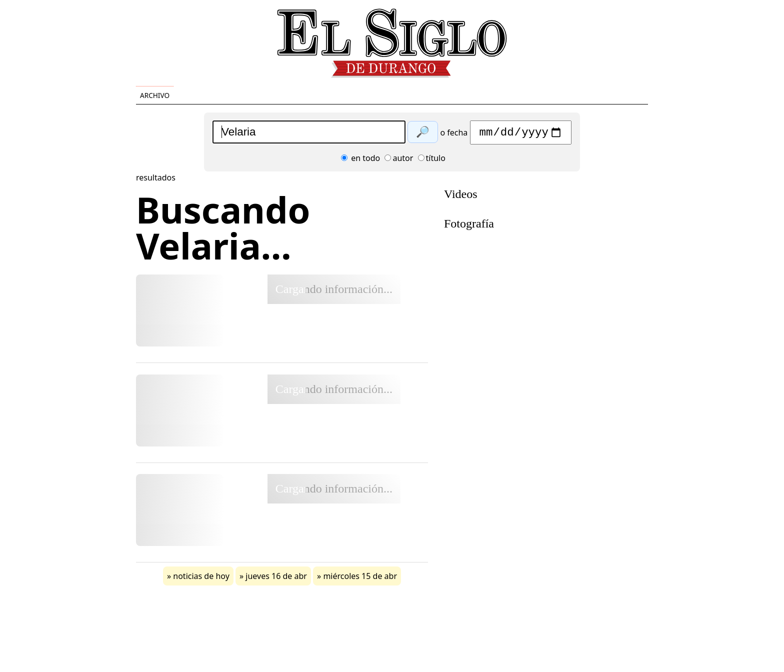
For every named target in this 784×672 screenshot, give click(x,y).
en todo (360, 160)
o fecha (454, 135)
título (432, 160)
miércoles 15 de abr (360, 578)
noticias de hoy (201, 578)
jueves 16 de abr (276, 578)
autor (399, 160)
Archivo (155, 95)
